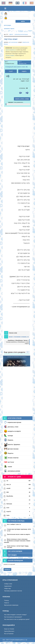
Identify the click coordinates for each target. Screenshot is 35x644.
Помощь (7, 600)
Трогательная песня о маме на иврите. (19, 534)
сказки (10, 467)
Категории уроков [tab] (12, 418)
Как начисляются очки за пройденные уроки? (17, 619)
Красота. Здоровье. (14, 444)
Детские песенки (13, 449)
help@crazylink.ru (20, 640)
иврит (11, 35)
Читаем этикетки (13, 458)
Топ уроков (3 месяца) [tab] (14, 521)
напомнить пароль (9, 29)
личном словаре (10, 56)
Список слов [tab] (10, 333)
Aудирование (8, 586)
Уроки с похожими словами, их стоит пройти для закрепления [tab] (16, 337)
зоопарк (10, 436)
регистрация (8, 25)
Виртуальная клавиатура (11, 605)
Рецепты (11, 453)
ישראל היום (11, 462)
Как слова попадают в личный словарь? (15, 615)
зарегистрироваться (11, 50)
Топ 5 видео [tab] (10, 555)
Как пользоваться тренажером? (13, 617)
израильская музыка (21, 35)
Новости (7, 603)
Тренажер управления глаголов (13, 591)
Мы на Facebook (9, 634)
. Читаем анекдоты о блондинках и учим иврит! (17, 342)
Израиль (10, 440)
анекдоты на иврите (14, 431)
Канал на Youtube (9, 629)
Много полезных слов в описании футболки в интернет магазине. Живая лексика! (17, 541)
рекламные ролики (14, 471)
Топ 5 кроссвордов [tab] (12, 551)
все (28, 352)
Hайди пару (7, 588)
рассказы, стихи (13, 427)
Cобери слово (8, 584)
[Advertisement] (17, 125)
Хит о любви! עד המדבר (14, 524)
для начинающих (13, 42)
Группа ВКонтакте (9, 631)
